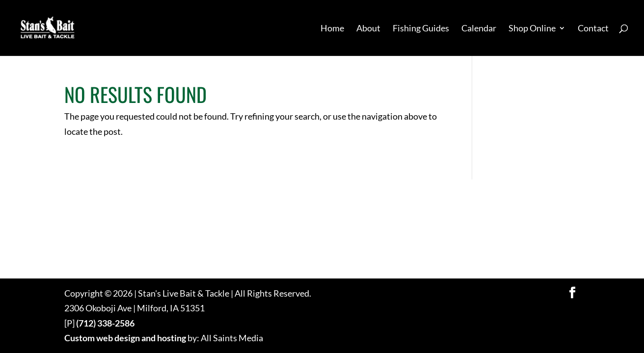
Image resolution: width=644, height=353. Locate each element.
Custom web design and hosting (125, 338)
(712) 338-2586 (105, 323)
